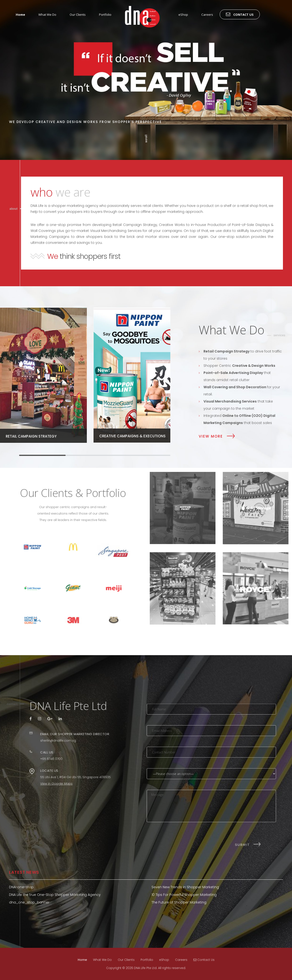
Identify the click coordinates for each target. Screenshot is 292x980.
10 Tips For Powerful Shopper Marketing (184, 895)
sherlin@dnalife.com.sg (60, 742)
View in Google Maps (59, 770)
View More (211, 436)
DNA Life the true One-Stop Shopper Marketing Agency (55, 895)
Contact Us (240, 14)
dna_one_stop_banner (29, 902)
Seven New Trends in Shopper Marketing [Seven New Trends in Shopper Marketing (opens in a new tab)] (185, 887)
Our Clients (78, 15)
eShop (183, 15)
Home (20, 15)
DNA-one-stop (21, 887)
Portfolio (105, 15)
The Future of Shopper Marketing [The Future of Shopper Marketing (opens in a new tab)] (179, 902)
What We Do (47, 15)
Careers (207, 15)
